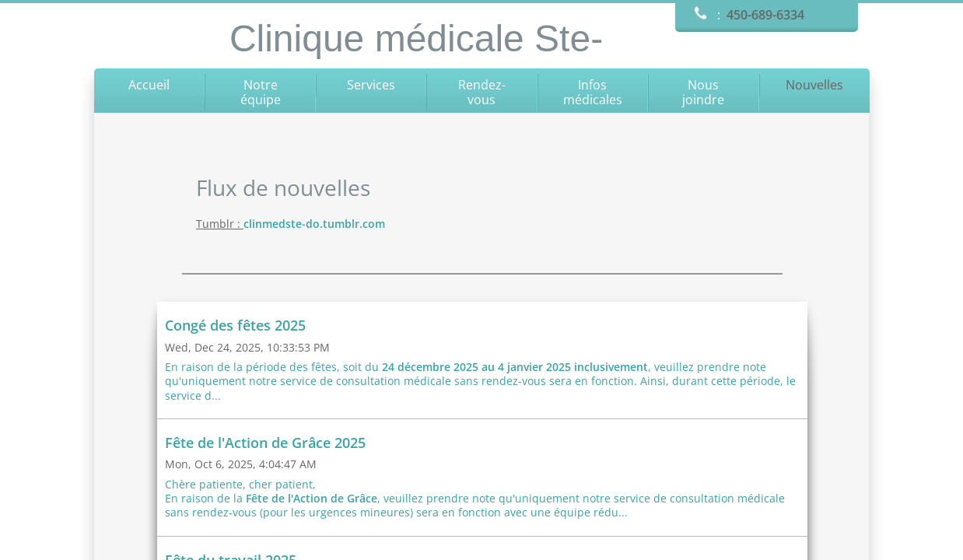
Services (371, 85)
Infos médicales (593, 92)
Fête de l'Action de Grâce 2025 (265, 443)
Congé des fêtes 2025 (235, 325)
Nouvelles (814, 85)
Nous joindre (703, 92)
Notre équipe (261, 92)
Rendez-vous (482, 92)
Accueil (149, 85)
